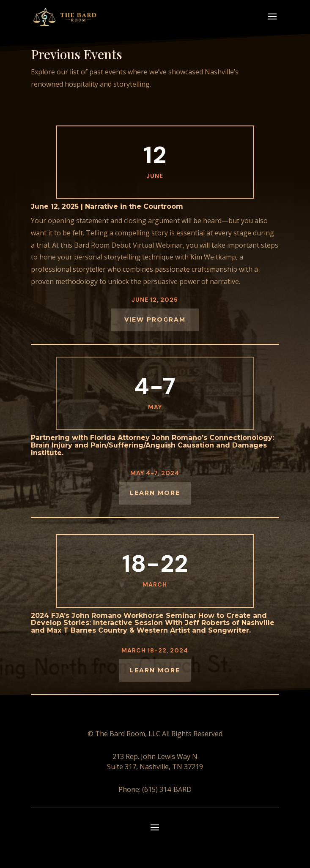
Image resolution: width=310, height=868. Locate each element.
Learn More (155, 670)
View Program (155, 319)
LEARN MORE (155, 493)
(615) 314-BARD (166, 789)
